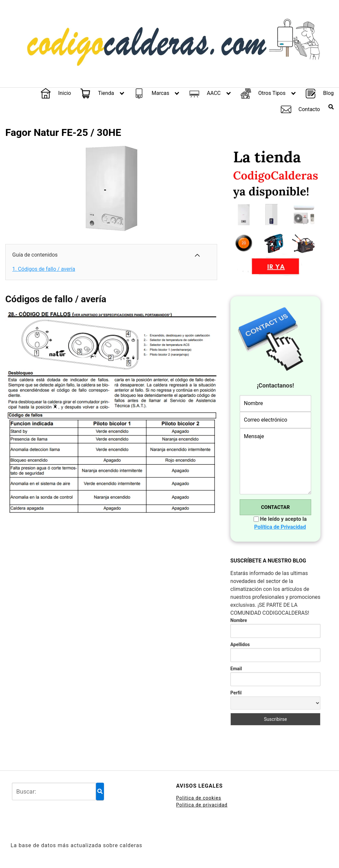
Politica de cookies (199, 798)
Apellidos (240, 644)
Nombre (239, 620)
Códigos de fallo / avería (44, 269)
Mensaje (275, 461)
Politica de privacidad (202, 805)
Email (236, 669)
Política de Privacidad (280, 527)
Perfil (236, 693)
